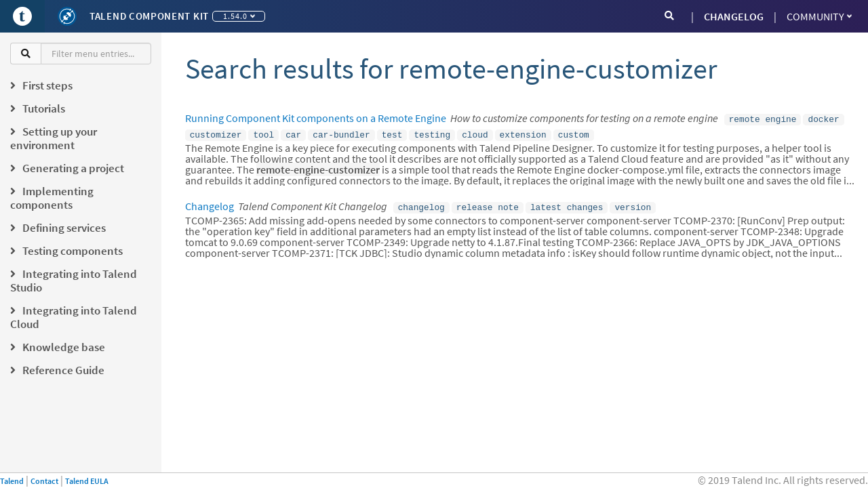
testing (432, 133)
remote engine (763, 119)
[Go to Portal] (22, 16)
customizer (216, 133)
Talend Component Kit (149, 16)
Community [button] (819, 16)
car (293, 133)
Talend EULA (87, 481)
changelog (421, 204)
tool (263, 133)
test (392, 133)
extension (523, 133)
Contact (44, 481)
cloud (475, 133)
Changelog (210, 203)
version (633, 204)
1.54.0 (239, 16)
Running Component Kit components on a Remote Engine (316, 118)
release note (488, 204)
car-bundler (341, 133)
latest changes (567, 204)
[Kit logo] (67, 16)
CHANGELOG (734, 16)
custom (574, 133)
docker (823, 119)
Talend (12, 481)
